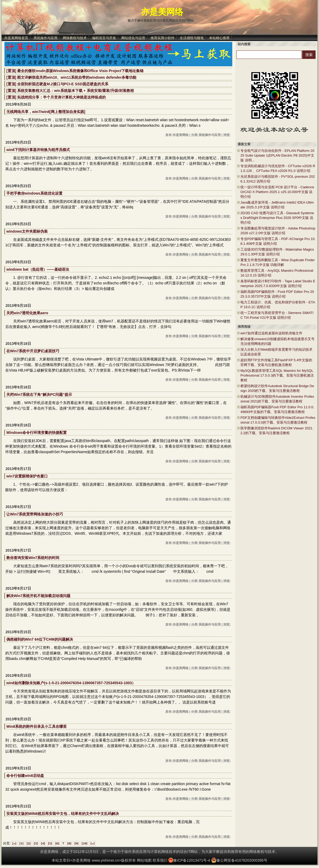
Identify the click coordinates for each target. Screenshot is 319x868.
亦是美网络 (162, 12)
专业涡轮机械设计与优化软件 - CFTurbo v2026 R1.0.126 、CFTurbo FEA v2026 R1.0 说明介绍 (278, 168)
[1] (21, 843)
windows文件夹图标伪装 (27, 231)
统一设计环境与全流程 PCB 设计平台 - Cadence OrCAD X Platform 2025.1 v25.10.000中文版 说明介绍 (277, 192)
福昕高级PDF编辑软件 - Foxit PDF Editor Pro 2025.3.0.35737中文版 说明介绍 (277, 294)
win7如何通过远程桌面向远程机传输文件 (271, 333)
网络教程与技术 (75, 38)
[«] (14, 843)
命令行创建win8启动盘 (25, 776)
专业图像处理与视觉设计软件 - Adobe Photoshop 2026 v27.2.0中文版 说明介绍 (278, 231)
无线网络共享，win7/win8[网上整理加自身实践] (46, 112)
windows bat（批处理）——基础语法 (38, 269)
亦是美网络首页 (16, 38)
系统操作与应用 (45, 38)
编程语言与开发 (104, 38)
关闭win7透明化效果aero (27, 313)
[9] (77, 843)
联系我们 (160, 860)
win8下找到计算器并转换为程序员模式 (38, 150)
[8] (69, 843)
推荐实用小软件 (163, 38)
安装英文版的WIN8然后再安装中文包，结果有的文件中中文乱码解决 (63, 814)
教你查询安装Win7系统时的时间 (33, 558)
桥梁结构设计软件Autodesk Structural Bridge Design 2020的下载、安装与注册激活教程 (277, 388)
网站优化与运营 (133, 38)
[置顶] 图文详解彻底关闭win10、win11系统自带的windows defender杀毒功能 (71, 77)
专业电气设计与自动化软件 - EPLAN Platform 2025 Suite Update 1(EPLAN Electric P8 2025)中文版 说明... (277, 155)
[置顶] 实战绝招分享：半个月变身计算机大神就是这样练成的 (56, 97)
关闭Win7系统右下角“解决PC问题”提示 (39, 395)
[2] (29, 843)
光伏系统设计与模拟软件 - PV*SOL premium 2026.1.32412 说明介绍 (278, 179)
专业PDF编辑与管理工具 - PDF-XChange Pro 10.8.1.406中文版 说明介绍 (278, 241)
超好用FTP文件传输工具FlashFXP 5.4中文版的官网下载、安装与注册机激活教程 (276, 362)
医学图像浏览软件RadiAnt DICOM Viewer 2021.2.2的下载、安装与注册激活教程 (277, 431)
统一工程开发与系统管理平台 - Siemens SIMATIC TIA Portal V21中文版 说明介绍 (277, 315)
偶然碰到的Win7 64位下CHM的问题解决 (40, 639)
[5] (50, 843)
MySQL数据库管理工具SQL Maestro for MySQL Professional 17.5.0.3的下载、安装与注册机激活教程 (277, 375)
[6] (57, 843)
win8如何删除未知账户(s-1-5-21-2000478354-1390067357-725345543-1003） (71, 683)
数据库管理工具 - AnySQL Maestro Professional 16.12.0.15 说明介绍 (277, 273)
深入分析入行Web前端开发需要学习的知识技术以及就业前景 (277, 352)
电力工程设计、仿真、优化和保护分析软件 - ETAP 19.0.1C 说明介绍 (278, 305)
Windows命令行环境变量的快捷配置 (37, 433)
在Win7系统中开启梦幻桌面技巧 (33, 351)
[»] (92, 843)
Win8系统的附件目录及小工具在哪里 (37, 726)
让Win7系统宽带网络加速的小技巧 (35, 514)
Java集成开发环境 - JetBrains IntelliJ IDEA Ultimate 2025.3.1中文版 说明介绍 (277, 205)
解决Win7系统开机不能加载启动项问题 (38, 596)
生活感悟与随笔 (192, 38)
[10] (85, 843)
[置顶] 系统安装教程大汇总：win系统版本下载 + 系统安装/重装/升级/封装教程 (70, 91)
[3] (36, 843)
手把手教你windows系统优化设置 (34, 193)
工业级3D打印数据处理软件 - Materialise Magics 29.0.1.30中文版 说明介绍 (277, 252)
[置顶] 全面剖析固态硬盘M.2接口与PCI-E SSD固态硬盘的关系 (57, 84)
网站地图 (144, 860)
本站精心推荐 (219, 38)
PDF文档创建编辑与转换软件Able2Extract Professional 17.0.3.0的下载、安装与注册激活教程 (278, 420)
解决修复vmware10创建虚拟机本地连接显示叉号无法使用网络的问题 (277, 341)
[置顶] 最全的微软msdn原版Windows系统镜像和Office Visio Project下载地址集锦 (75, 71)
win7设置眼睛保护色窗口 (27, 476)
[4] (43, 843)
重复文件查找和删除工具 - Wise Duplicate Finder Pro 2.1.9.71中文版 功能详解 (278, 262)
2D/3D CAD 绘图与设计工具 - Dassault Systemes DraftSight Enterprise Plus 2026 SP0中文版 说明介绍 (277, 218)
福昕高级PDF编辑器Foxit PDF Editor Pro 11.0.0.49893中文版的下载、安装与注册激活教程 (277, 409)
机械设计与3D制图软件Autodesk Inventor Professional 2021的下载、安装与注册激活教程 (277, 399)
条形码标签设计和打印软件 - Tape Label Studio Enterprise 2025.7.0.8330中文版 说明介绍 (278, 283)
